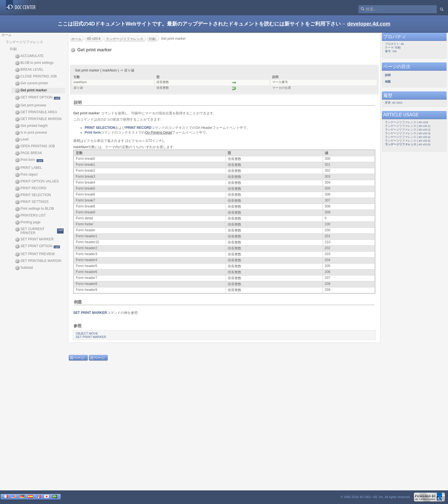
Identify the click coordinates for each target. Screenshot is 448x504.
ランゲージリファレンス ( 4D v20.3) (408, 133)
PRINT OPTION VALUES (37, 182)
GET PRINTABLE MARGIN (38, 119)
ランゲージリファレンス (24, 42)
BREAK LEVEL (29, 70)
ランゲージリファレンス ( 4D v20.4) (408, 137)
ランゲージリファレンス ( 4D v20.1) (408, 126)
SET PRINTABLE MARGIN (38, 261)
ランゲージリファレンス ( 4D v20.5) (408, 141)
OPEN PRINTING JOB (35, 146)
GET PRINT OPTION (38, 98)
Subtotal (24, 268)
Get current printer (32, 83)
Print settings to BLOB (34, 209)
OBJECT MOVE (87, 333)
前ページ (77, 358)
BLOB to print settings (34, 63)
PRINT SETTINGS (32, 202)
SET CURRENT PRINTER (39, 231)
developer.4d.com (369, 24)
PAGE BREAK (29, 153)
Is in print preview (31, 133)
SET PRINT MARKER (34, 240)
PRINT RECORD (31, 188)
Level (22, 140)
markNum (81, 147)
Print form (29, 160)
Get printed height (31, 126)
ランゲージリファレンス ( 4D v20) (407, 122)
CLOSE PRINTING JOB (36, 77)
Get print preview (31, 106)
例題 (78, 302)
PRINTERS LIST (30, 216)
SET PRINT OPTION (37, 246)
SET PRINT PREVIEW (35, 254)
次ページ (97, 358)
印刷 (13, 49)
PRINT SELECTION (33, 195)
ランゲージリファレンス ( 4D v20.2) (408, 130)
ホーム (7, 35)
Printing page (28, 222)
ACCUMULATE (29, 56)
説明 (78, 102)
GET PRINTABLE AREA (36, 112)
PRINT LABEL (29, 168)
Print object (26, 175)
